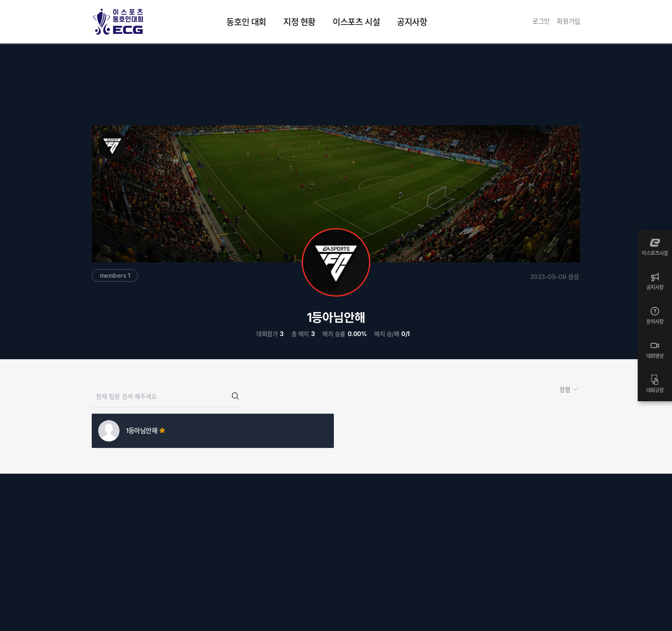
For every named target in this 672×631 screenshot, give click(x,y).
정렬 (566, 389)
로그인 (541, 21)
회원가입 (568, 21)
